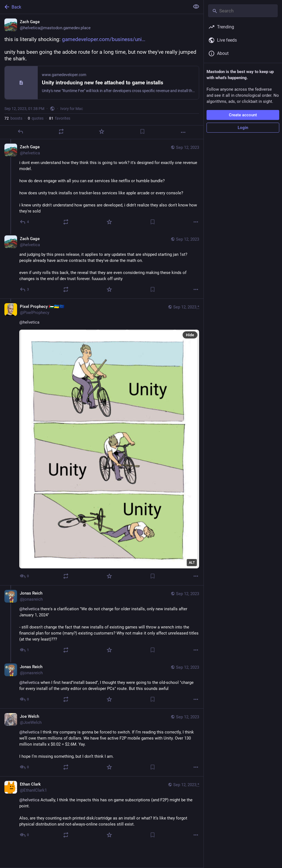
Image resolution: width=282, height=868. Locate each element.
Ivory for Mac (72, 109)
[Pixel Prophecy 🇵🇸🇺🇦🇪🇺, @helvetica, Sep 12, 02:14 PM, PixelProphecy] (102, 442)
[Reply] (20, 131)
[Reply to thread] (25, 222)
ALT (192, 563)
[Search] (243, 11)
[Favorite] (102, 131)
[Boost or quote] (61, 131)
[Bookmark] (142, 131)
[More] (183, 132)
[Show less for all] (196, 7)
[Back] (94, 7)
